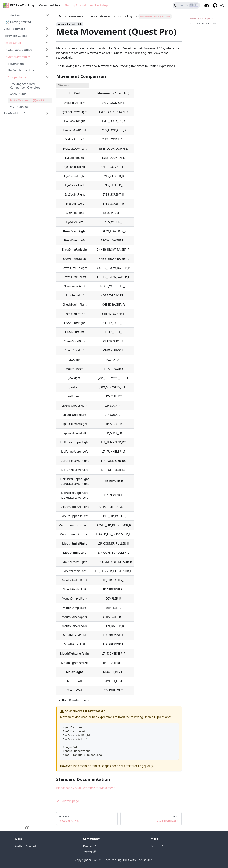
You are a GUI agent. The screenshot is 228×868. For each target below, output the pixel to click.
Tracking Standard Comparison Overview (25, 86)
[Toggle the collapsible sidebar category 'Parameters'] (47, 63)
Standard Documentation (204, 23)
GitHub (157, 846)
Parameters (16, 64)
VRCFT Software (14, 29)
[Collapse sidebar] (27, 828)
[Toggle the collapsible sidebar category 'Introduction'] (47, 15)
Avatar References (18, 57)
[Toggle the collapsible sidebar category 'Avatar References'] (47, 56)
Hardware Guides (15, 36)
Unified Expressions (21, 70)
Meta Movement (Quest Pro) (29, 100)
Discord (90, 846)
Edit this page (68, 801)
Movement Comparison (203, 18)
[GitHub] (215, 5)
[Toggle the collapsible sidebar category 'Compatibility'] (47, 77)
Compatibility (17, 77)
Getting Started (75, 5)
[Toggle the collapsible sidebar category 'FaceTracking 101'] (47, 113)
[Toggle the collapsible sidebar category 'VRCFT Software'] (47, 28)
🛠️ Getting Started (18, 22)
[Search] (186, 5)
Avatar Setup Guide (19, 50)
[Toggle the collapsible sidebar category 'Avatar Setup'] (47, 43)
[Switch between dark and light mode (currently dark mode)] (222, 5)
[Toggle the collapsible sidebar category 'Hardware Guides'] (47, 35)
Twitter (89, 852)
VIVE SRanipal (19, 107)
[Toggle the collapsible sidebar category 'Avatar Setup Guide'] (47, 49)
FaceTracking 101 (15, 113)
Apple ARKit (18, 94)
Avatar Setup (99, 5)
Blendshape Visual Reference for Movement (85, 788)
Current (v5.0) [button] (48, 5)
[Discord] (207, 5)
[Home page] (60, 16)
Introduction (12, 15)
